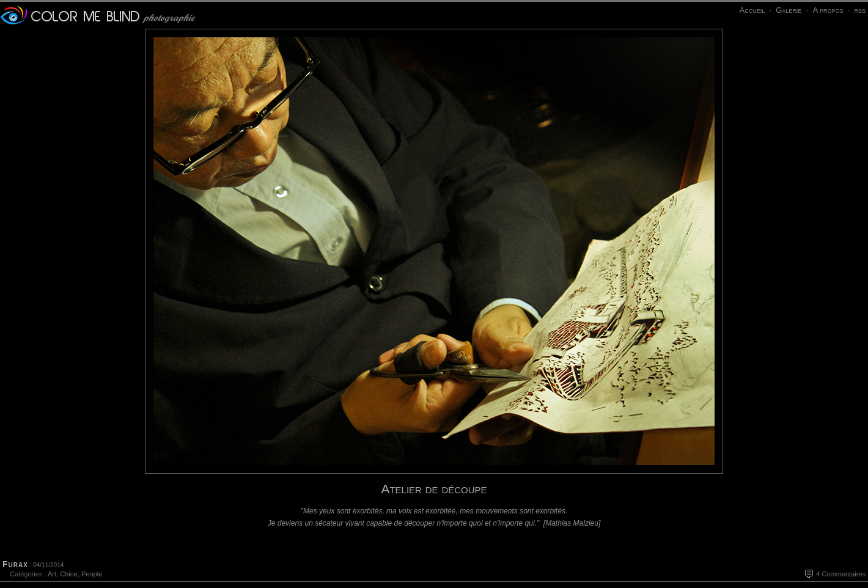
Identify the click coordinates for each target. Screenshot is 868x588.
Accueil (752, 10)
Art (52, 574)
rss (860, 10)
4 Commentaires (841, 574)
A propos (828, 10)
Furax (15, 564)
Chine (69, 574)
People (92, 574)
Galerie (789, 10)
